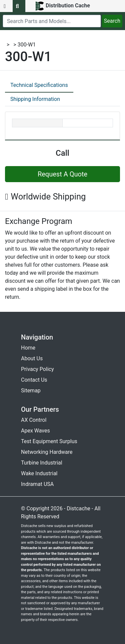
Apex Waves (35, 431)
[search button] (19, 6)
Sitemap (31, 391)
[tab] (39, 86)
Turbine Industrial (42, 463)
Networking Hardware (47, 452)
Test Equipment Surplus (49, 441)
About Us (32, 358)
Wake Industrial (39, 473)
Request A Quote (62, 174)
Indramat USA (37, 484)
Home (28, 348)
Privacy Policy (37, 369)
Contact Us (34, 380)
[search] (52, 21)
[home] (62, 6)
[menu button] (6, 6)
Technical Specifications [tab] (39, 85)
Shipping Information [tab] (35, 99)
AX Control (34, 420)
